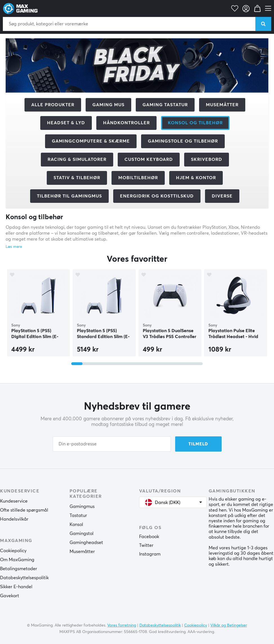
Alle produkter (53, 105)
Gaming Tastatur (165, 105)
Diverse (222, 196)
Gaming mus (108, 105)
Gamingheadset (86, 543)
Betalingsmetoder (19, 569)
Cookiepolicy (13, 551)
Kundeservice (14, 501)
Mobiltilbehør (138, 178)
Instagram (150, 554)
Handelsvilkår (14, 519)
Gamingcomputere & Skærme (91, 141)
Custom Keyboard (149, 159)
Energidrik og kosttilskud (157, 196)
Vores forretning (122, 625)
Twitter (146, 545)
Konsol (76, 525)
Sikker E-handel (16, 587)
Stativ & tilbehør (77, 178)
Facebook (149, 537)
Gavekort (10, 596)
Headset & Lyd (66, 123)
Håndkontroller (126, 123)
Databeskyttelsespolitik (24, 578)
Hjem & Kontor (196, 178)
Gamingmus (82, 507)
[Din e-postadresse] (112, 444)
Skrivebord (207, 159)
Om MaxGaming (17, 560)
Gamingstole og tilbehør (183, 141)
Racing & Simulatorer (77, 159)
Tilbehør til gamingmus (69, 196)
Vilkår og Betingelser (229, 625)
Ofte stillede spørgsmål (24, 510)
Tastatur (78, 516)
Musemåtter (222, 105)
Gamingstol (82, 534)
